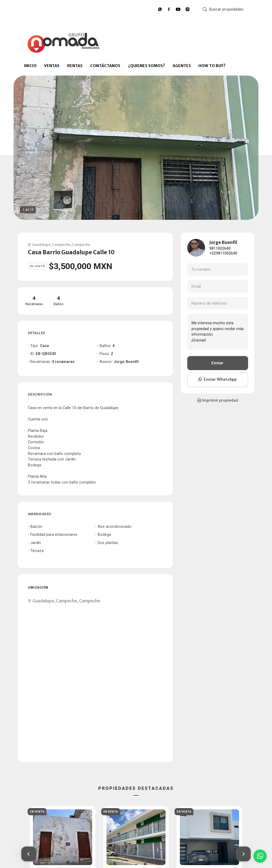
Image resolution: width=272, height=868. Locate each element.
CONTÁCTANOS (105, 66)
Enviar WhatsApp (218, 379)
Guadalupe (41, 244)
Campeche (61, 244)
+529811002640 (223, 253)
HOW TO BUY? (212, 66)
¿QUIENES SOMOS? (146, 66)
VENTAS (52, 66)
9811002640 (220, 249)
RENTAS (75, 66)
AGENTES (182, 66)
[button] (29, 854)
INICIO (30, 66)
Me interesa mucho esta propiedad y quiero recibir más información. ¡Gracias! (218, 332)
